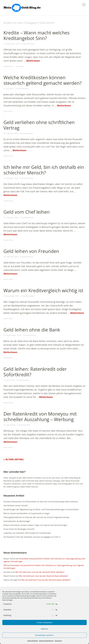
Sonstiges (20, 66)
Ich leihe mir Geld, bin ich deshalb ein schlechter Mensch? (44, 170)
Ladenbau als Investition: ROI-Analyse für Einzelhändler (27, 533)
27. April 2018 (9, 425)
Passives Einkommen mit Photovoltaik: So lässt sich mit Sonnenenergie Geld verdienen (41, 502)
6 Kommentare (27, 257)
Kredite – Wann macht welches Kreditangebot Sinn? (37, 35)
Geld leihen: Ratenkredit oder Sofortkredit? (35, 372)
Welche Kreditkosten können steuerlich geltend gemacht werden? (43, 80)
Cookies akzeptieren (44, 622)
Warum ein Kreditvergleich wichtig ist (43, 290)
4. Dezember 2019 (11, 296)
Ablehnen (44, 629)
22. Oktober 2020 (11, 178)
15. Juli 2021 (9, 89)
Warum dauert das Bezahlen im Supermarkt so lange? (27, 513)
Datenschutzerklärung (46, 641)
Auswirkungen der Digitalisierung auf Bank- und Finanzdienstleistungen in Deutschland (41, 509)
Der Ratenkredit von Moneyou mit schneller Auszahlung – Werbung (40, 417)
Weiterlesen (33, 61)
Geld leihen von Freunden (31, 251)
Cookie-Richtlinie (33, 641)
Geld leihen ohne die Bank (32, 330)
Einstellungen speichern (44, 635)
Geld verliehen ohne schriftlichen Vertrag (39, 125)
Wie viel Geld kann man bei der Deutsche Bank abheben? (40, 572)
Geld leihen (9, 66)
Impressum (58, 641)
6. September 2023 (12, 44)
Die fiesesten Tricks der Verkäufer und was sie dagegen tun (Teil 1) (32, 537)
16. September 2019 (12, 335)
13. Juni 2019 (9, 380)
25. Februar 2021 (11, 133)
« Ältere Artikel (14, 459)
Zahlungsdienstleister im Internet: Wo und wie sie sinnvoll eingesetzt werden (37, 517)
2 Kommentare (29, 335)
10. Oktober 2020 (11, 257)
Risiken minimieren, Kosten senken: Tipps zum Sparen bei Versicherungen (35, 525)
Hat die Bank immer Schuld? (16, 506)
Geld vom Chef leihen (27, 212)
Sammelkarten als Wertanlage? (17, 521)
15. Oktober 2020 (11, 217)
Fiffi (5, 565)
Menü (84, 5)
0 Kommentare (28, 44)
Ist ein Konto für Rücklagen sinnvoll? (19, 529)
